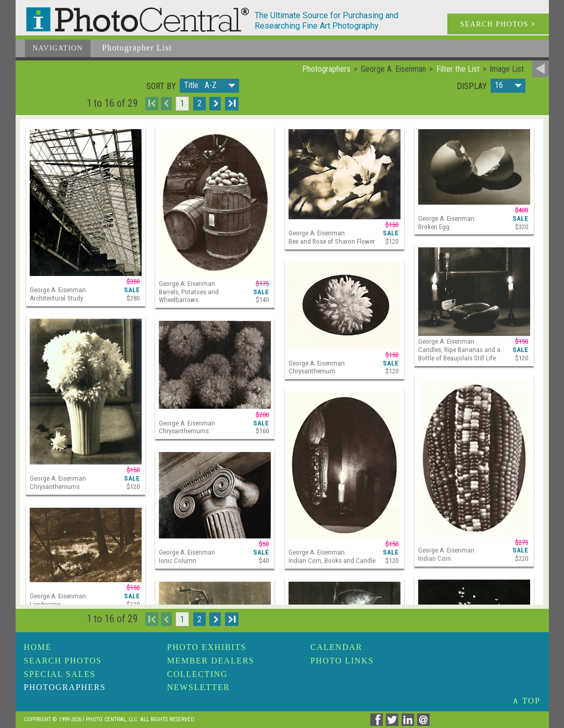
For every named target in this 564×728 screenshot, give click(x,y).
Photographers (65, 687)
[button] (209, 86)
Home (38, 647)
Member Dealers (211, 661)
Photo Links (342, 661)
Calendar (336, 647)
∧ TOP (527, 701)
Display (472, 86)
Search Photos (63, 661)
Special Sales (60, 674)
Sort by (161, 86)
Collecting (197, 674)
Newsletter (199, 687)
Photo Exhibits (207, 647)
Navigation (58, 48)
